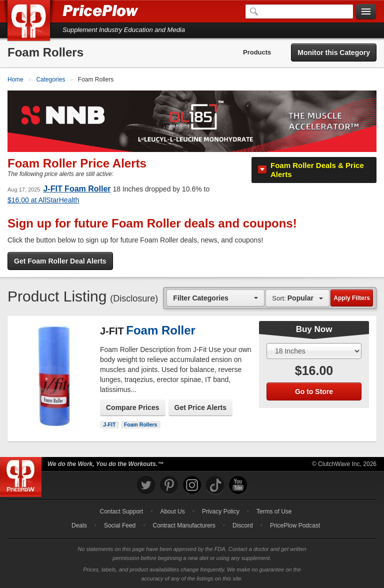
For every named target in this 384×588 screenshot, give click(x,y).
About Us (172, 511)
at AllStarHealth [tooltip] (43, 200)
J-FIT (109, 424)
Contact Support (121, 511)
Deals (79, 525)
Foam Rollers (141, 424)
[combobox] (215, 298)
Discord (243, 525)
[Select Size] (314, 351)
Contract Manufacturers (184, 525)
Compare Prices (133, 407)
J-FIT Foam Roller (77, 189)
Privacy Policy (221, 511)
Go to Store (314, 391)
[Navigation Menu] (366, 12)
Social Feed (120, 525)
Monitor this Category (334, 52)
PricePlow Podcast (295, 525)
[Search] (299, 11)
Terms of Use (274, 511)
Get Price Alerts (201, 407)
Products (257, 52)
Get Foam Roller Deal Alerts (60, 261)
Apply (352, 298)
